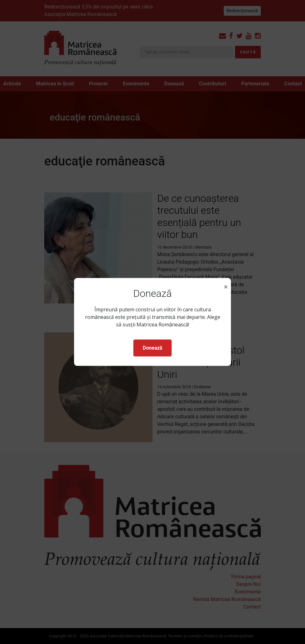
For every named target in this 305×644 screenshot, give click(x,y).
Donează (152, 348)
